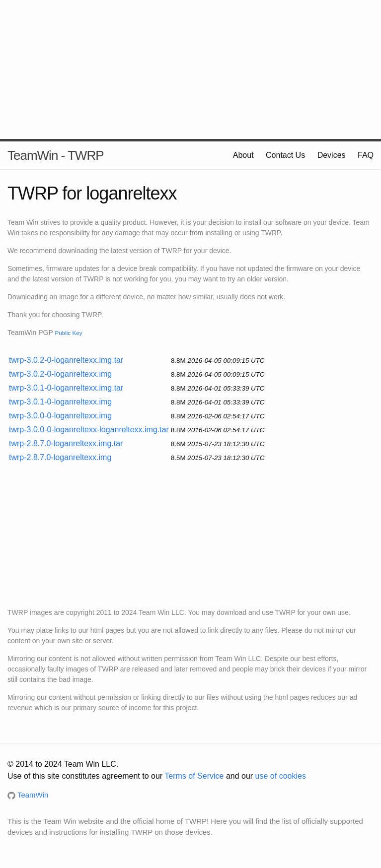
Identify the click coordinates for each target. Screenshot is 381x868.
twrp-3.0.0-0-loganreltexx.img (60, 416)
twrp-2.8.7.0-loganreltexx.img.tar (66, 443)
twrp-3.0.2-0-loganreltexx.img (60, 374)
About (243, 155)
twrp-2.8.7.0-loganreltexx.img (60, 457)
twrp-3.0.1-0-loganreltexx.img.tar (66, 388)
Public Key (68, 333)
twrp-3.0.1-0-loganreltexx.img (60, 402)
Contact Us (285, 155)
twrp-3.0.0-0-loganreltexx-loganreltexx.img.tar (89, 430)
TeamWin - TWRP (56, 155)
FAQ (366, 155)
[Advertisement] (190, 69)
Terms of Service (194, 776)
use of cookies (281, 776)
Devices (332, 155)
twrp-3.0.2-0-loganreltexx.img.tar (66, 360)
